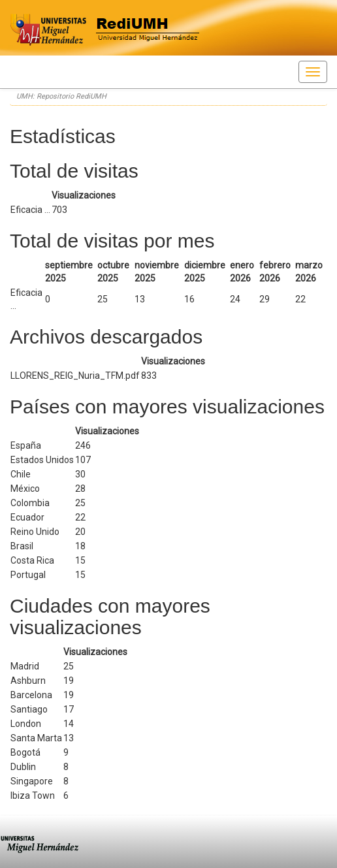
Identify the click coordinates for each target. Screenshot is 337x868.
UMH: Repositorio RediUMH (61, 96)
